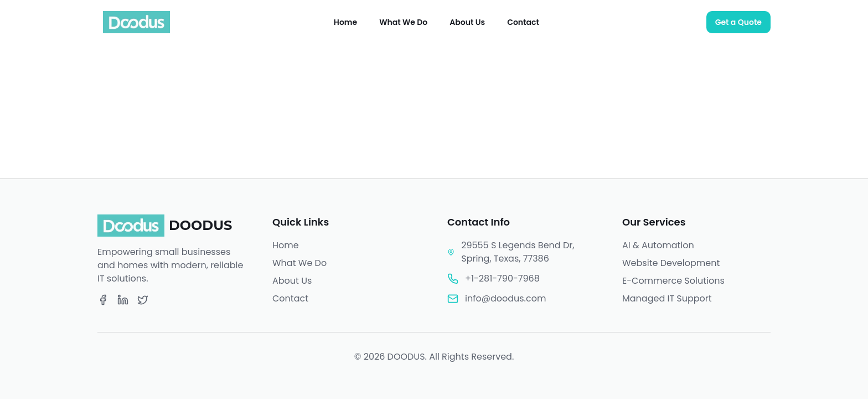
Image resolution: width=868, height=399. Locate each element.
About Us (467, 22)
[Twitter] (143, 300)
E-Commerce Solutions (673, 281)
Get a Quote (738, 22)
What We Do (403, 22)
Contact (523, 22)
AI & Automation (658, 245)
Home (345, 22)
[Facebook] (103, 300)
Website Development (671, 263)
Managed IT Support (667, 298)
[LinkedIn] (123, 300)
